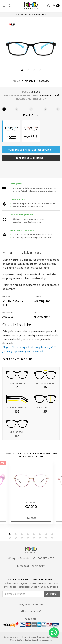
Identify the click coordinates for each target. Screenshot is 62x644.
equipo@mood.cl (19, 558)
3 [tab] (34, 70)
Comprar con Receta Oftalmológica (31, 150)
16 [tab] (52, 538)
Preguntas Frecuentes (31, 604)
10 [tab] (16, 538)
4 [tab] (40, 70)
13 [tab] (34, 538)
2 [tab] (28, 70)
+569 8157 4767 (43, 558)
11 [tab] (22, 538)
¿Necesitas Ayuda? (31, 611)
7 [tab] (46, 534)
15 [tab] (46, 538)
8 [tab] (52, 534)
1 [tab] (22, 70)
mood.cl (23, 566)
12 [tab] (28, 538)
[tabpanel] (31, 46)
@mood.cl (38, 566)
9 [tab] (10, 538)
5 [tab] (34, 534)
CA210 (31, 506)
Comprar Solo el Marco (31, 158)
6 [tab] (40, 534)
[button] (4, 6)
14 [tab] (40, 538)
